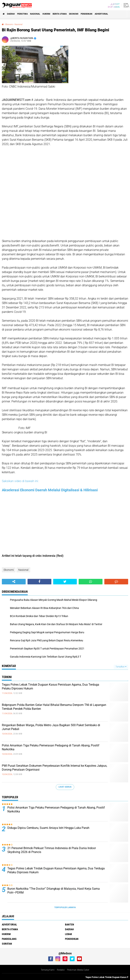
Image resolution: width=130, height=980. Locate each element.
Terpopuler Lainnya (65, 907)
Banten (70, 925)
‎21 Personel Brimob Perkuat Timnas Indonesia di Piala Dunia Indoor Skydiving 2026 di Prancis (52, 850)
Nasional (35, 14)
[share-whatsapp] (91, 582)
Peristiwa (22, 14)
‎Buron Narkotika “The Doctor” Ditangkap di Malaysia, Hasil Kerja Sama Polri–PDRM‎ (54, 891)
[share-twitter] (65, 582)
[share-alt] (14, 582)
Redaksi (61, 970)
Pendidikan (87, 14)
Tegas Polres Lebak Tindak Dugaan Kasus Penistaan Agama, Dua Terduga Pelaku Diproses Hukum (51, 687)
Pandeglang (9, 939)
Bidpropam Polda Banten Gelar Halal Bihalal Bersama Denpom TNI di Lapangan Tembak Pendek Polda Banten (54, 707)
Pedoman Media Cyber (78, 970)
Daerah (11, 14)
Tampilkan (121, 667)
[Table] (65, 194)
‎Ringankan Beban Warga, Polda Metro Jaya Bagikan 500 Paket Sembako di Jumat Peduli (51, 727)
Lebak (69, 934)
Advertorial (101, 14)
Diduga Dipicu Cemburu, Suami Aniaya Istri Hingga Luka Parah (48, 828)
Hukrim (46, 14)
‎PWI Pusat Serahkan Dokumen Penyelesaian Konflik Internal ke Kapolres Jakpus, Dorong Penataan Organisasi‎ (54, 768)
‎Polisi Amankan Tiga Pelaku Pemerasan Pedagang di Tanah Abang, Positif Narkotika (51, 747)
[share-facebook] (39, 582)
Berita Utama (60, 14)
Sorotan (7, 944)
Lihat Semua (65, 787)
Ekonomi (74, 14)
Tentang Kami (48, 970)
